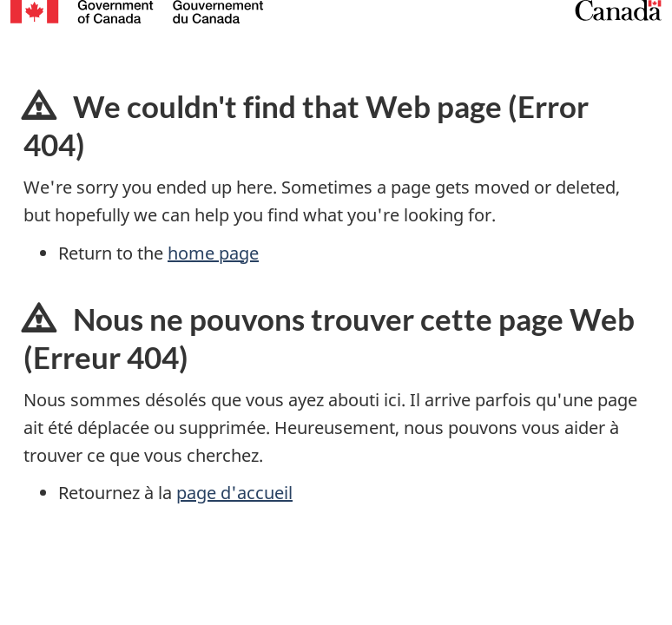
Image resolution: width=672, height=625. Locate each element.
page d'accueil (234, 493)
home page (213, 253)
